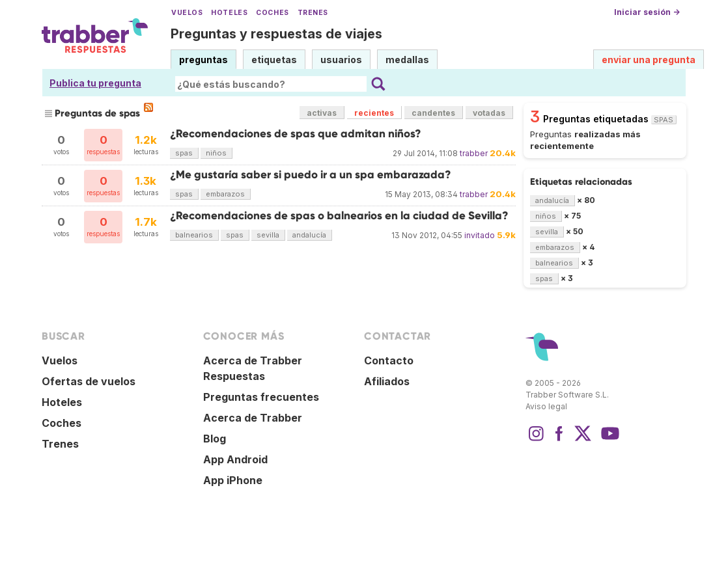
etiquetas (274, 60)
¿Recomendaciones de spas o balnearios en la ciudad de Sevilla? (339, 216)
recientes (374, 113)
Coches (272, 13)
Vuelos (187, 13)
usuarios (341, 60)
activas (322, 113)
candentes (433, 113)
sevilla (268, 235)
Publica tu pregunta (95, 83)
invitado (480, 235)
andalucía (309, 235)
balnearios (194, 235)
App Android (235, 459)
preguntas (203, 60)
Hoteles (229, 13)
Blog (215, 439)
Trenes (313, 13)
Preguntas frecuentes (261, 397)
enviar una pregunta (649, 60)
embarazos (225, 194)
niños (216, 153)
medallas (407, 60)
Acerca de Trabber (253, 418)
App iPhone (233, 480)
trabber (474, 153)
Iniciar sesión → (647, 12)
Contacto (389, 360)
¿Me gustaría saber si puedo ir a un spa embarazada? (311, 175)
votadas (489, 113)
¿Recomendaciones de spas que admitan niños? (296, 134)
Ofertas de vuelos (89, 381)
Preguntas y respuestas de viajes (276, 34)
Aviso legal (546, 406)
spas (184, 153)
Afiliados (387, 381)
